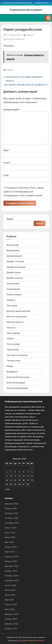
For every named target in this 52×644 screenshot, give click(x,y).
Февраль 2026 (12, 504)
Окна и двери (13, 333)
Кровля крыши (14, 294)
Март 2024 (10, 609)
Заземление (13, 283)
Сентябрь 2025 (12, 523)
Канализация (13, 289)
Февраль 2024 (12, 614)
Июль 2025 (10, 533)
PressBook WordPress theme (32, 641)
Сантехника (13, 350)
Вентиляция (13, 245)
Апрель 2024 (11, 605)
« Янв (7, 489)
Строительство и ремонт (26, 10)
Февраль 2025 (12, 557)
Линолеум (12, 306)
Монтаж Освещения (17, 316)
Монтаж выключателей (18, 311)
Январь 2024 (11, 619)
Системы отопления (17, 355)
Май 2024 (9, 600)
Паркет (10, 70)
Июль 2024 (10, 590)
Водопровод (13, 250)
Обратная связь (42, 3)
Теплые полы (13, 361)
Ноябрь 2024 (11, 571)
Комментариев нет (16, 39)
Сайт (6, 175)
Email (7, 163)
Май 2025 (9, 542)
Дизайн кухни (14, 272)
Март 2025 (10, 552)
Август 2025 (11, 528)
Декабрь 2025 (12, 513)
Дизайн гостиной (15, 261)
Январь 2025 (11, 561)
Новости (11, 328)
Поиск (10, 219)
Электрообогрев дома (18, 377)
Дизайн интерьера (16, 267)
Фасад (10, 366)
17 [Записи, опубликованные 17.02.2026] (11, 480)
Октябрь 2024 (11, 576)
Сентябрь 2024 (12, 581)
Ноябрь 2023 (11, 629)
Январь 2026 (11, 508)
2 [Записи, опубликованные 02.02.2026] (7, 472)
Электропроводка (16, 383)
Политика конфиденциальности (17, 3)
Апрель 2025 (11, 547)
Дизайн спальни (15, 278)
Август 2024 (11, 585)
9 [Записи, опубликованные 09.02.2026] (7, 476)
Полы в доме (13, 344)
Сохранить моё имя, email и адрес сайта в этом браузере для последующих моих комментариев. (24, 192)
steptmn (30, 35)
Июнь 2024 (10, 595)
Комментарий (12, 109)
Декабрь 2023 (12, 624)
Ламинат (11, 300)
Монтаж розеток (15, 322)
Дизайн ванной (14, 256)
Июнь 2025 (10, 537)
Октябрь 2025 (11, 518)
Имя (7, 150)
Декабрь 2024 (12, 566)
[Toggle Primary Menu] (48, 18)
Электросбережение (17, 388)
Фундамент (12, 372)
